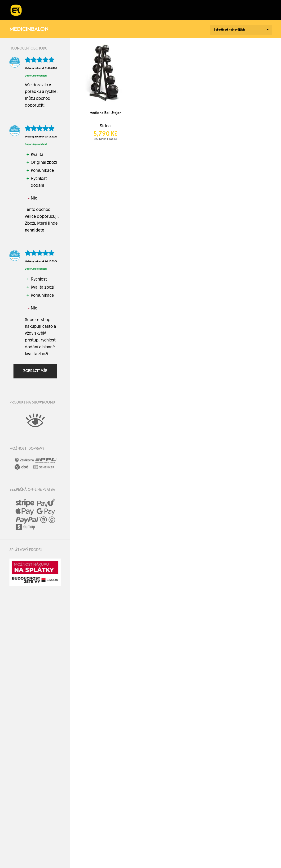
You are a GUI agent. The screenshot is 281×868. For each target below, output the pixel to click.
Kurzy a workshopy (142, 5)
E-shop (44, 5)
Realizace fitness (87, 5)
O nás (186, 5)
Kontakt (46, 15)
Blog (209, 5)
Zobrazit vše (35, 371)
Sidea (105, 126)
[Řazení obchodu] (241, 30)
